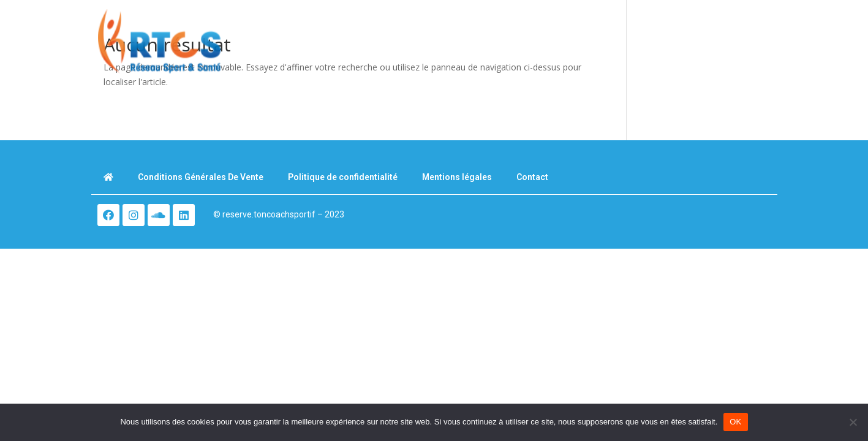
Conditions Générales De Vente (201, 177)
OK (735, 422)
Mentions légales (457, 177)
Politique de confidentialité (343, 177)
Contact (532, 177)
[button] (748, 44)
